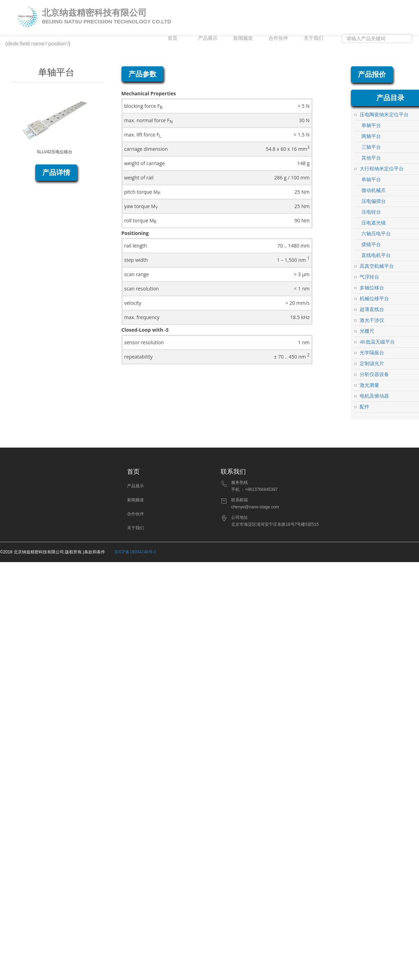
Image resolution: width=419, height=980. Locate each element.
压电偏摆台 (374, 201)
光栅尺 (367, 331)
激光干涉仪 (372, 320)
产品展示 (208, 38)
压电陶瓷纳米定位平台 (384, 115)
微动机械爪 (374, 190)
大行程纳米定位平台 (382, 169)
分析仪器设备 (374, 374)
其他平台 (371, 158)
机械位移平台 (374, 299)
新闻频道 (243, 38)
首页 (172, 38)
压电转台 (371, 212)
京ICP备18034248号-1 (135, 552)
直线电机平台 (376, 255)
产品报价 (372, 74)
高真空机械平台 (377, 266)
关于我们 (314, 38)
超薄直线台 (372, 310)
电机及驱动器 (374, 396)
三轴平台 (371, 147)
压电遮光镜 (374, 223)
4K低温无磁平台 (377, 342)
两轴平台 (371, 136)
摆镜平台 (371, 245)
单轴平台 (371, 126)
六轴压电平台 (376, 234)
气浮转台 (369, 277)
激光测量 (369, 385)
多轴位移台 (372, 288)
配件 (365, 407)
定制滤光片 (372, 364)
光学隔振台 (372, 353)
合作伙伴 (278, 38)
